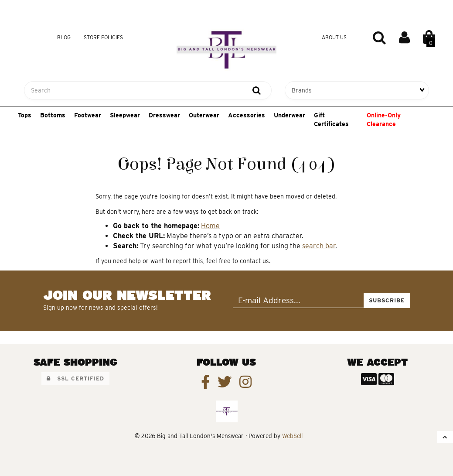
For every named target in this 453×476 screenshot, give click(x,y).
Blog (64, 37)
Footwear (88, 115)
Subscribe (387, 300)
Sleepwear (125, 115)
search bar (319, 246)
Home (210, 226)
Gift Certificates (331, 120)
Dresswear (164, 115)
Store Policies (103, 37)
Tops (25, 115)
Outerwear (204, 115)
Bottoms (53, 115)
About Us (334, 37)
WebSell (292, 436)
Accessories (247, 115)
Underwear (290, 115)
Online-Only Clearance (384, 120)
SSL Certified (75, 378)
